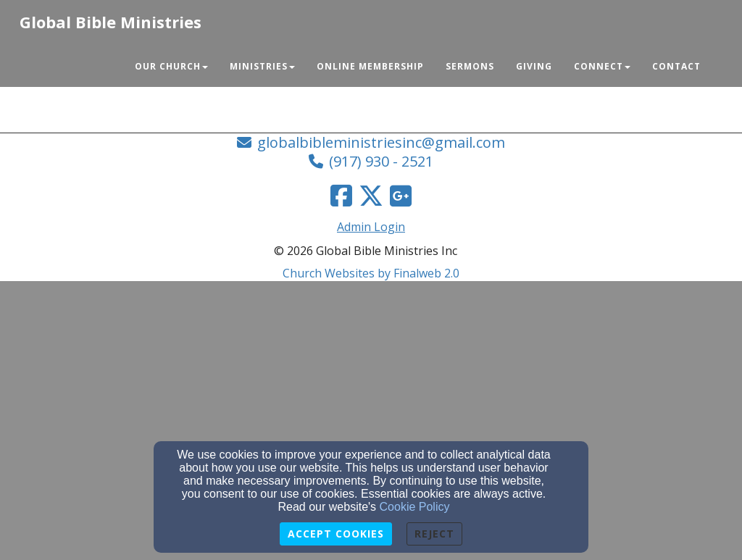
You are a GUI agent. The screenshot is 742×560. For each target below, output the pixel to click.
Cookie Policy (415, 507)
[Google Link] (401, 196)
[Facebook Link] (341, 196)
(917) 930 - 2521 (381, 161)
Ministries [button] (262, 66)
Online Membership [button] (370, 66)
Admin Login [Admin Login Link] (371, 227)
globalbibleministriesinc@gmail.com (381, 142)
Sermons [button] (470, 66)
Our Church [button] (171, 66)
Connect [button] (602, 66)
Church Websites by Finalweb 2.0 (371, 273)
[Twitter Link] (371, 196)
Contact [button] (676, 66)
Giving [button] (534, 66)
